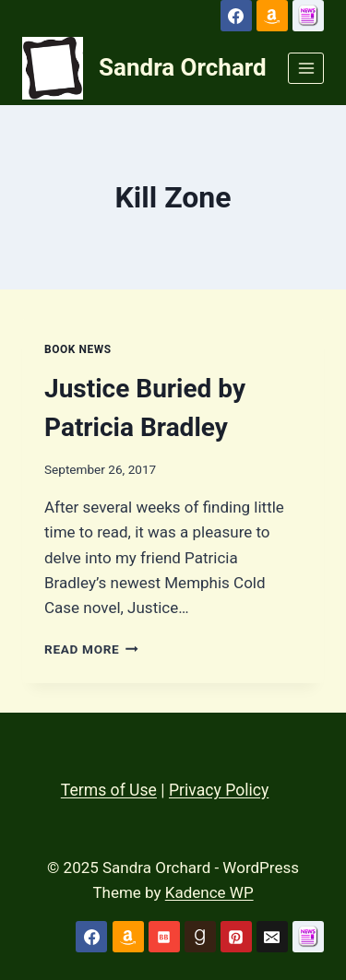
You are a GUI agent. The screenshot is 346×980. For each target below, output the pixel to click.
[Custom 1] (308, 16)
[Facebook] (236, 16)
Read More (91, 649)
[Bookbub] (164, 937)
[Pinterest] (236, 937)
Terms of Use (109, 790)
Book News (78, 349)
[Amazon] (272, 16)
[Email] (272, 937)
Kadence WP (209, 892)
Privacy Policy (219, 790)
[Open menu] (306, 68)
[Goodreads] (200, 937)
